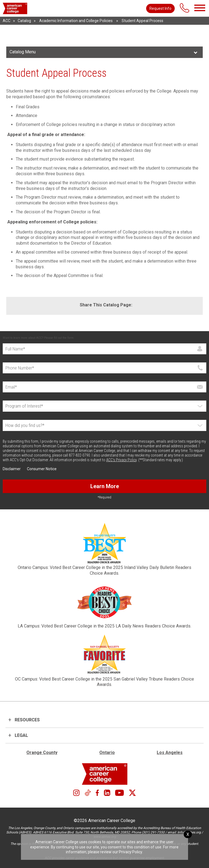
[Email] (104, 387)
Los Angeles (170, 752)
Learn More (105, 486)
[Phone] (104, 368)
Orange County (42, 752)
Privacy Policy (130, 852)
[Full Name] (104, 349)
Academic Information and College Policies (76, 21)
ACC (7, 21)
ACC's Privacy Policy (121, 460)
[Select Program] (104, 406)
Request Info (160, 8)
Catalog (24, 21)
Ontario (107, 752)
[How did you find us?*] (104, 425)
